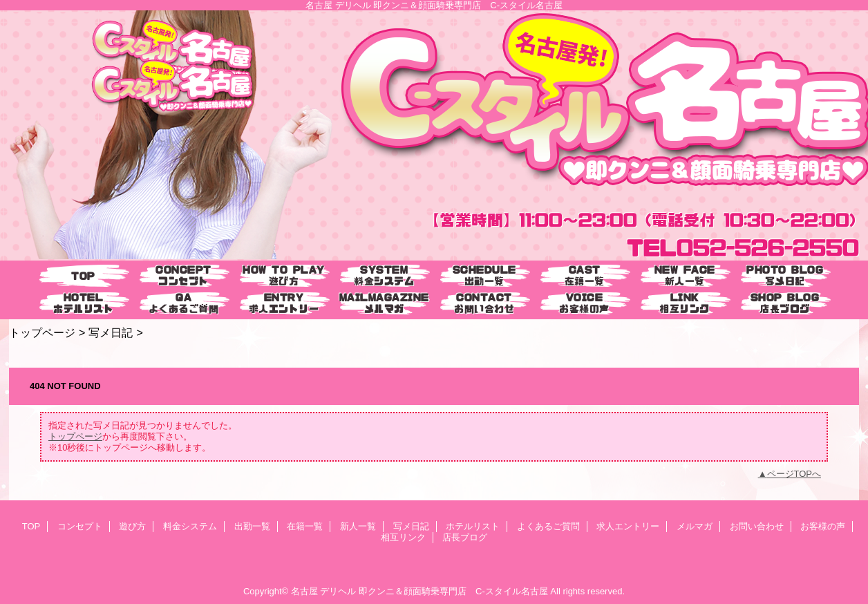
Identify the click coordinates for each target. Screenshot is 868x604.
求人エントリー (628, 526)
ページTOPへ (794, 474)
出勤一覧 (252, 526)
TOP (83, 276)
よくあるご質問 (548, 526)
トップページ (42, 332)
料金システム (190, 526)
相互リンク (403, 537)
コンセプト (80, 526)
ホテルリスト (473, 526)
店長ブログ (465, 537)
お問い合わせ (757, 526)
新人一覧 (358, 526)
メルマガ (695, 526)
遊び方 (132, 526)
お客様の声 (823, 526)
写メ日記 (111, 332)
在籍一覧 (305, 526)
